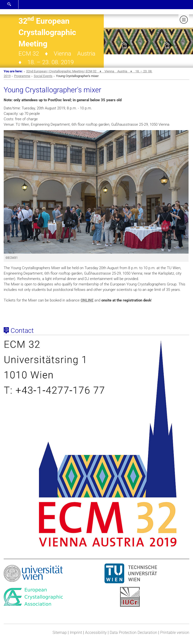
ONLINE (87, 300)
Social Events (43, 76)
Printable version (175, 633)
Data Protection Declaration (133, 633)
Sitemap (60, 633)
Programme (22, 76)
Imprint (76, 633)
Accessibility (96, 633)
